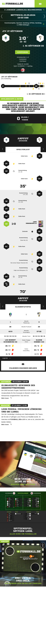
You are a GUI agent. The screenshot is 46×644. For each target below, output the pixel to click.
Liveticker (23, 52)
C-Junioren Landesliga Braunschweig (24, 10)
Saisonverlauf (43, 306)
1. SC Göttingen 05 (33, 46)
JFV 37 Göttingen (12, 31)
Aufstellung (43, 149)
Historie (3, 306)
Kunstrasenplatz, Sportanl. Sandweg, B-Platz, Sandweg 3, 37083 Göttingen (24, 24)
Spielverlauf (23, 149)
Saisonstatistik (23, 307)
